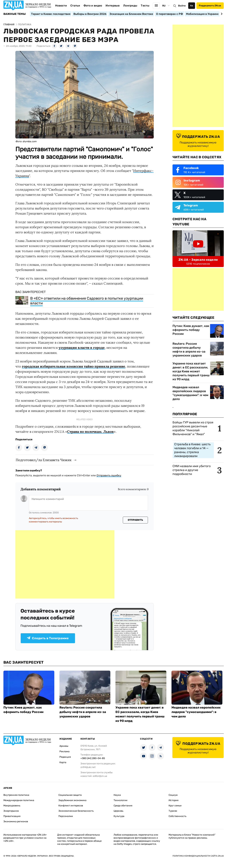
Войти (182, 6)
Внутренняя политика (16, 795)
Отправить (135, 520)
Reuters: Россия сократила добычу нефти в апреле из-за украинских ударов (189, 350)
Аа (192, 6)
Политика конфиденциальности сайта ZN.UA (198, 856)
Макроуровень (12, 806)
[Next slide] (221, 14)
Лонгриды (130, 6)
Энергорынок (11, 811)
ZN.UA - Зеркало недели (198, 260)
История (174, 800)
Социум (173, 795)
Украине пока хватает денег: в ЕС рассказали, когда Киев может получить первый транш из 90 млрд (191, 371)
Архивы (64, 746)
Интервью (113, 6)
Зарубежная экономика (72, 800)
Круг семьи (175, 806)
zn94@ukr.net (88, 767)
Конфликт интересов (71, 806)
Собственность (177, 816)
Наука (117, 795)
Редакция (65, 757)
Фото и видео (93, 6)
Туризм (173, 811)
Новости (61, 6)
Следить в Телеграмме (48, 638)
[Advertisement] (65, 564)
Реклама (64, 751)
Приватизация (12, 816)
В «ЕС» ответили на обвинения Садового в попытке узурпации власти (87, 301)
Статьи (75, 6)
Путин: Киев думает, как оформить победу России (191, 330)
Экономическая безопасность (76, 811)
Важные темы (15, 14)
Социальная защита (70, 795)
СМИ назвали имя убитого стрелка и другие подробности (192, 470)
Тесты (145, 6)
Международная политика (19, 800)
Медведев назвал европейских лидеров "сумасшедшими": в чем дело (190, 393)
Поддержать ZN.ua (210, 6)
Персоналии (66, 816)
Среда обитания (123, 806)
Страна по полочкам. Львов (90, 432)
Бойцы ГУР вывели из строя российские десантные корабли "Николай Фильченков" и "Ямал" (193, 428)
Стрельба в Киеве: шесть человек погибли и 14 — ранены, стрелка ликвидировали (192, 450)
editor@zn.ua (100, 776)
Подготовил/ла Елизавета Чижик (44, 460)
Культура (119, 816)
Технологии (121, 800)
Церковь (118, 811)
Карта (63, 762)
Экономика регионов (16, 821)
